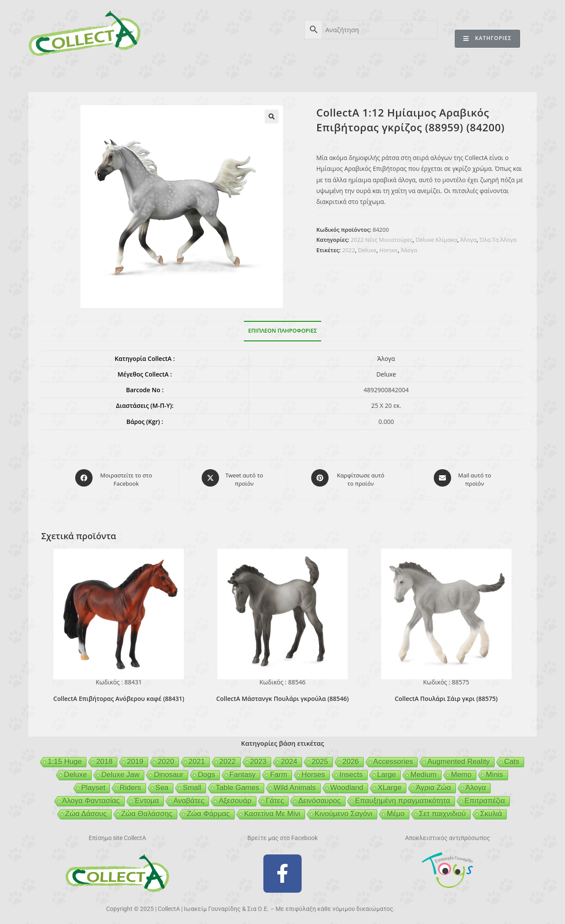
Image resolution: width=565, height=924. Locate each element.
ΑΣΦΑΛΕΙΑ (228, 73)
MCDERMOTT (378, 73)
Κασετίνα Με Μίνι (272, 810)
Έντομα (147, 797)
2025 (320, 758)
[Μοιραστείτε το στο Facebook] (115, 478)
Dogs (206, 771)
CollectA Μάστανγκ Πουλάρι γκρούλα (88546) (282, 695)
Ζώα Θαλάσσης (147, 810)
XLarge (390, 784)
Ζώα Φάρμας (208, 810)
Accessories (393, 758)
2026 (351, 758)
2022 (349, 250)
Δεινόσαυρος (319, 797)
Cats (512, 758)
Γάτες (275, 797)
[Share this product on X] (233, 478)
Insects (351, 771)
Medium (423, 771)
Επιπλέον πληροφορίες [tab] (282, 331)
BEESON (278, 73)
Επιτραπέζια (485, 797)
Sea (162, 784)
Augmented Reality (459, 758)
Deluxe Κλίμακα (436, 240)
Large (387, 771)
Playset (93, 784)
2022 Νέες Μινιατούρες (382, 240)
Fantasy (243, 771)
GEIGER (324, 73)
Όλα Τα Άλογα (498, 240)
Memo (461, 771)
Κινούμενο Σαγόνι (344, 810)
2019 (135, 758)
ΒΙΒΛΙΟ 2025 (171, 73)
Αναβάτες (189, 797)
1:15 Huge (65, 758)
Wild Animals (295, 784)
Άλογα (469, 240)
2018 (104, 758)
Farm (279, 771)
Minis (495, 771)
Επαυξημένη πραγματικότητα (403, 797)
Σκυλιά (491, 810)
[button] (272, 117)
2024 (289, 758)
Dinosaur (169, 771)
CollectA (63, 73)
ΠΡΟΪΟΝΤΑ (114, 73)
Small (192, 784)
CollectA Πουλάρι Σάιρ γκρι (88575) (446, 695)
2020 (166, 758)
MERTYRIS (437, 73)
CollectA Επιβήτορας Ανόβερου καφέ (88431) (119, 695)
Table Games (237, 784)
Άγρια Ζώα (434, 784)
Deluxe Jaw (120, 771)
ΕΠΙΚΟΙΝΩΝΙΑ (495, 73)
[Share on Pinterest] (349, 478)
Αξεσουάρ (235, 797)
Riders (130, 784)
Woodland (347, 784)
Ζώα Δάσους (86, 810)
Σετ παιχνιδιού (442, 810)
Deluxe (367, 250)
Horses (389, 250)
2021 (197, 758)
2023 (259, 758)
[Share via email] (463, 478)
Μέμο (396, 810)
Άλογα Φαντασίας (91, 797)
